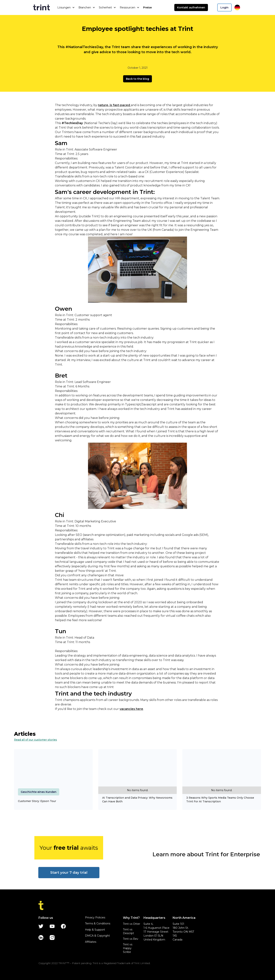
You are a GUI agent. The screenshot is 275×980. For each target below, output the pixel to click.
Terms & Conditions (98, 923)
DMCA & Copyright (97, 936)
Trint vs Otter (132, 924)
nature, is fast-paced (114, 105)
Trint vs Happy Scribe (128, 948)
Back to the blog (137, 79)
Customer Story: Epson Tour (37, 801)
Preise (147, 7)
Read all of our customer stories (35, 740)
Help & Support (95, 930)
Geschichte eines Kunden (39, 792)
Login (224, 7)
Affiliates (91, 942)
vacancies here (131, 709)
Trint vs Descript (128, 931)
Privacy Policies (95, 917)
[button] (66, 7)
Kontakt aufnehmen (191, 7)
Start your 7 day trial (69, 872)
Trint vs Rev (131, 939)
